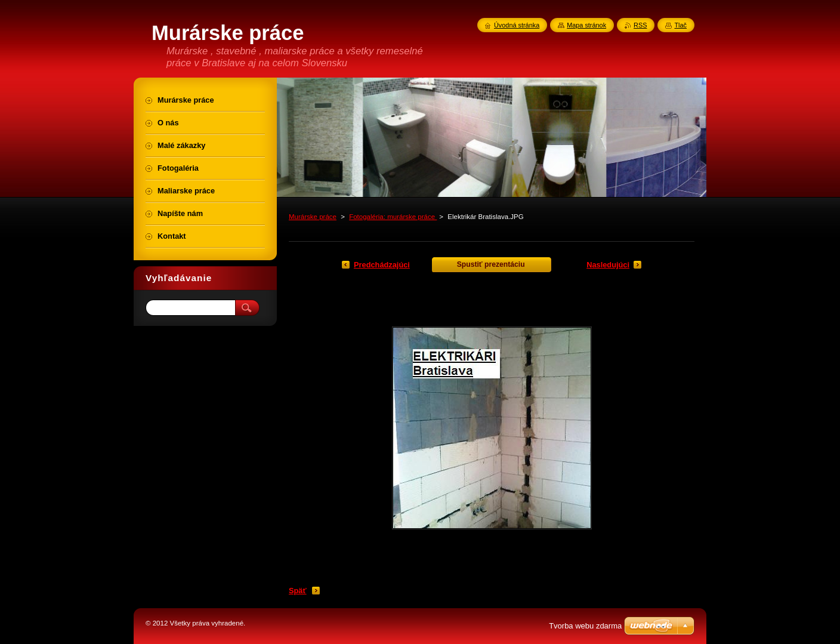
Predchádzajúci (382, 265)
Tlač (680, 25)
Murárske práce (313, 217)
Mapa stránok (586, 25)
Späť (298, 591)
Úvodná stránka (517, 25)
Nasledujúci (608, 265)
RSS (640, 25)
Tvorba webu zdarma (585, 626)
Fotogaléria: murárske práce (393, 217)
